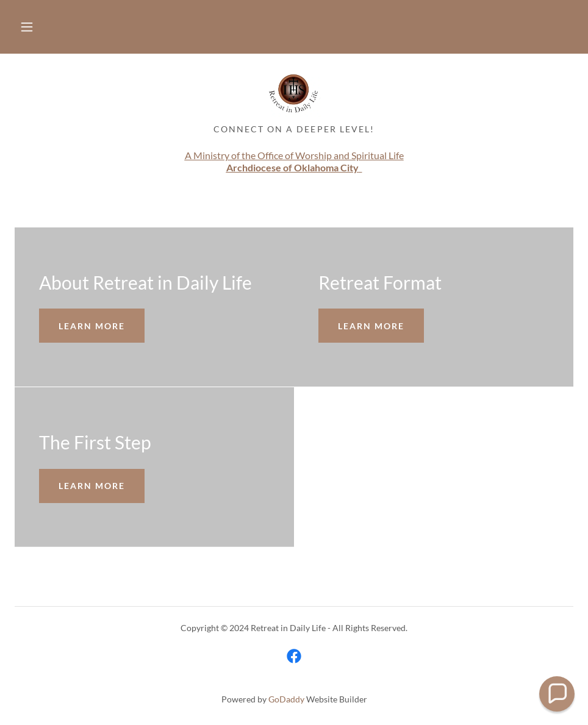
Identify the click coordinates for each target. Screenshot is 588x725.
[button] (27, 27)
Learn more (92, 326)
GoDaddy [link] (286, 699)
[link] (294, 93)
